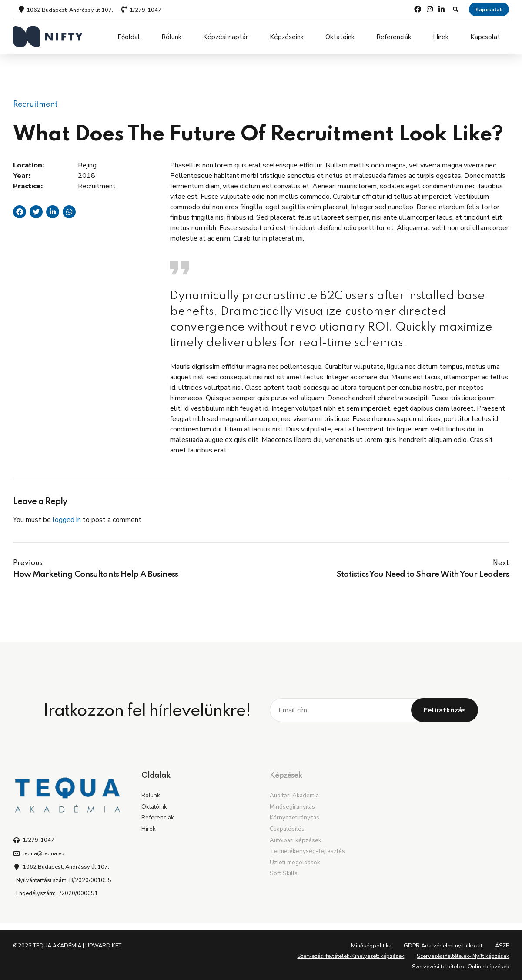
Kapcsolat (485, 37)
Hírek (441, 37)
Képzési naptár (226, 37)
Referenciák (394, 37)
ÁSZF (502, 943)
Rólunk (171, 37)
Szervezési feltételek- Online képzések (460, 963)
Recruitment (35, 101)
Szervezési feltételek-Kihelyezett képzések (351, 953)
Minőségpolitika (371, 943)
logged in (67, 517)
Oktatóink (340, 37)
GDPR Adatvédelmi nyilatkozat (443, 943)
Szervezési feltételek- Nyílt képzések (463, 953)
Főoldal (129, 37)
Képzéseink (287, 37)
